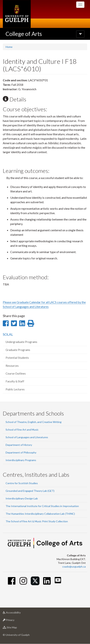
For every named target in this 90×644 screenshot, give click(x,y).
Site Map (16, 628)
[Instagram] (23, 581)
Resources (12, 366)
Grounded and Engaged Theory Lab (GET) (30, 491)
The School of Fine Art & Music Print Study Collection (37, 521)
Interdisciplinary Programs (21, 460)
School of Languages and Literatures (27, 437)
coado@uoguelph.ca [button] (74, 567)
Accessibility (18, 613)
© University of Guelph (16, 635)
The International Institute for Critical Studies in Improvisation (42, 506)
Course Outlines (16, 373)
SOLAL (8, 334)
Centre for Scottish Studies (22, 483)
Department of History (19, 445)
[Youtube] (58, 580)
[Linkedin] (47, 581)
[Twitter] (35, 581)
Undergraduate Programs (21, 342)
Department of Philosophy (21, 452)
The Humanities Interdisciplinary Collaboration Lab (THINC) (40, 514)
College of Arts (24, 34)
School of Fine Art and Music (22, 430)
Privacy (14, 621)
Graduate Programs (18, 350)
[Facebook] (12, 581)
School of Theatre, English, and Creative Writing (34, 422)
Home (9, 47)
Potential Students (17, 358)
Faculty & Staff (15, 381)
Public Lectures (15, 389)
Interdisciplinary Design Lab (22, 498)
